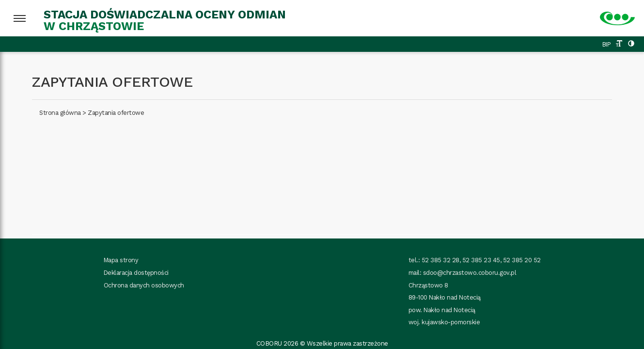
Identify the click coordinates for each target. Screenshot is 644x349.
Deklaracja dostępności (136, 273)
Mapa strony (121, 260)
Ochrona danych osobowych (144, 285)
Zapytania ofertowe (116, 113)
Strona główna (60, 113)
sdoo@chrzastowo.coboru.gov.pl (470, 273)
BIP (607, 44)
